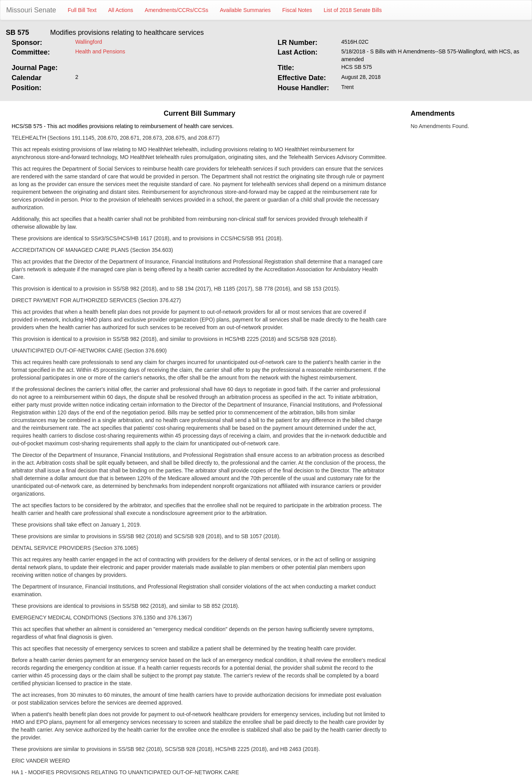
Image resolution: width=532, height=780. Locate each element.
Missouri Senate (31, 10)
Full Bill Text (82, 10)
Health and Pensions (100, 51)
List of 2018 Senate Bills (353, 10)
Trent (347, 87)
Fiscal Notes (297, 10)
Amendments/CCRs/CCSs (176, 10)
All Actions (121, 10)
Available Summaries (245, 10)
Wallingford (89, 42)
